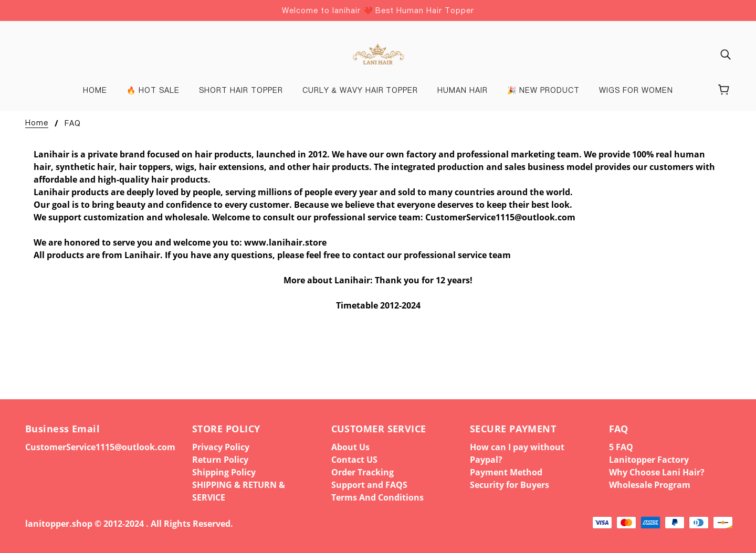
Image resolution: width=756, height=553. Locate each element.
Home (37, 123)
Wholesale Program (650, 485)
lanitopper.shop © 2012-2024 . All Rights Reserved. (129, 524)
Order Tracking (363, 472)
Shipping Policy (224, 472)
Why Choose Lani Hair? (657, 472)
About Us (350, 447)
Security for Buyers (510, 485)
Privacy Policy (221, 447)
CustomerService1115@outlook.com (100, 447)
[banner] (378, 53)
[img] (726, 54)
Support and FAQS (369, 485)
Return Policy (220, 460)
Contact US (354, 460)
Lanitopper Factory (649, 460)
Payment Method (506, 472)
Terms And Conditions (377, 497)
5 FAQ (621, 447)
